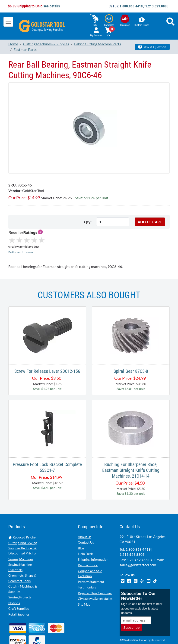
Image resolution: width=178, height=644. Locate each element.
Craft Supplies (19, 589)
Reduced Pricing (22, 518)
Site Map (84, 585)
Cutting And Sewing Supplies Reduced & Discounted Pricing (23, 529)
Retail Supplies (19, 595)
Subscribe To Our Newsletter (138, 577)
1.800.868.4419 (131, 6)
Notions (14, 583)
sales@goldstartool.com (138, 545)
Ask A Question (152, 47)
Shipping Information (93, 540)
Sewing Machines (21, 540)
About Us (85, 517)
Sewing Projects (20, 578)
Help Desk (85, 534)
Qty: (88, 222)
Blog (81, 529)
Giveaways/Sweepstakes (95, 579)
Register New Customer (95, 574)
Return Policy (88, 546)
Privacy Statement (91, 562)
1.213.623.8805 (157, 6)
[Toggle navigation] (8, 22)
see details (52, 6)
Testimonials (87, 568)
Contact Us (86, 523)
